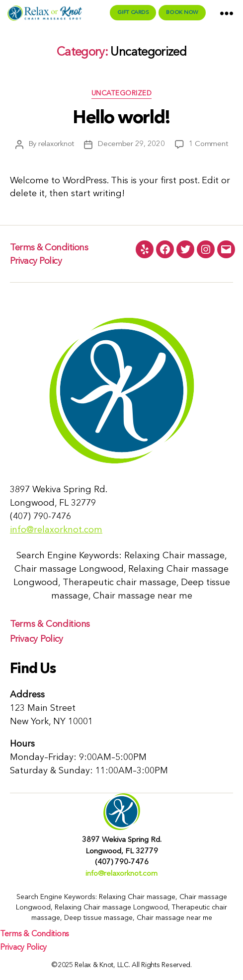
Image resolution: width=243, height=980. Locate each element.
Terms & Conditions (49, 248)
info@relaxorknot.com (56, 530)
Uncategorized (122, 93)
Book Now (182, 13)
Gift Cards (133, 13)
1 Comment (208, 144)
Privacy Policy (36, 261)
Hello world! (121, 119)
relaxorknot (56, 144)
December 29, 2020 (131, 144)
